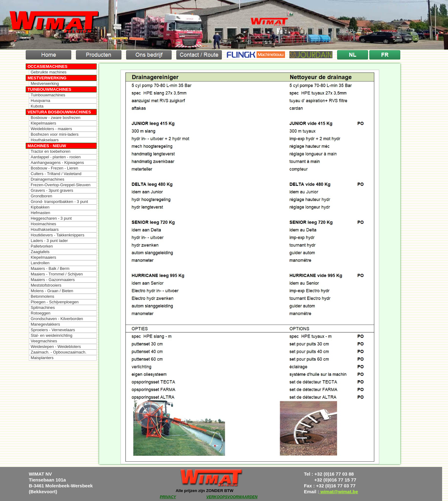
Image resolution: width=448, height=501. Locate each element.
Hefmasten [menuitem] (40, 213)
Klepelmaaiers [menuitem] (43, 123)
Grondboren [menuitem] (41, 196)
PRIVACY (168, 497)
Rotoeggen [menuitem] (41, 313)
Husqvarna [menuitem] (40, 101)
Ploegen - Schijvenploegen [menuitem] (55, 302)
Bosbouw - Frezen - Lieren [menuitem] (54, 168)
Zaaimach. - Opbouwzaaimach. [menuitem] (59, 352)
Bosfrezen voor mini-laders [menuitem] (55, 134)
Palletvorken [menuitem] (42, 246)
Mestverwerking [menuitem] (45, 83)
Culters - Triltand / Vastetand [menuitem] (56, 174)
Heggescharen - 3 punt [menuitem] (51, 218)
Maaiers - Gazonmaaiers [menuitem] (53, 280)
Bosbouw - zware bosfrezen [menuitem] (55, 118)
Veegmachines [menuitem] (44, 341)
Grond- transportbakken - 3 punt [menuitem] (59, 202)
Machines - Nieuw (47, 146)
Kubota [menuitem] (37, 106)
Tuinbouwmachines (49, 89)
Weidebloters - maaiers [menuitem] (51, 129)
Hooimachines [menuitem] (43, 224)
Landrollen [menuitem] (40, 263)
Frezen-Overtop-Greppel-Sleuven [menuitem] (61, 185)
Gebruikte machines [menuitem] (49, 72)
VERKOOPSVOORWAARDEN (232, 497)
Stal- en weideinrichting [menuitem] (51, 335)
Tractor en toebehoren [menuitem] (51, 151)
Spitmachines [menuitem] (43, 308)
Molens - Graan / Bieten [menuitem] (52, 291)
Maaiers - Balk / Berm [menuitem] (50, 268)
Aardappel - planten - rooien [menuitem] (56, 157)
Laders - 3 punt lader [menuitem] (49, 241)
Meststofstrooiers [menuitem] (46, 285)
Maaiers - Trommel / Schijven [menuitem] (57, 274)
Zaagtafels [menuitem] (40, 252)
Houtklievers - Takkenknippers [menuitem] (57, 235)
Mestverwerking (47, 78)
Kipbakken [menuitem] (40, 207)
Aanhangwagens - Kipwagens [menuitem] (57, 163)
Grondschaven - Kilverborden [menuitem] (57, 319)
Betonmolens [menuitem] (42, 296)
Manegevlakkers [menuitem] (45, 324)
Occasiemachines (48, 66)
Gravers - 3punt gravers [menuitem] (52, 190)
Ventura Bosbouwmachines (59, 112)
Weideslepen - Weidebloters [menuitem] (56, 347)
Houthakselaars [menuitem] (45, 140)
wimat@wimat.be (339, 492)
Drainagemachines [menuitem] (47, 179)
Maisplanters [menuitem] (42, 358)
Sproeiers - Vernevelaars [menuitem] (53, 330)
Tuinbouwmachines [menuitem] (48, 95)
